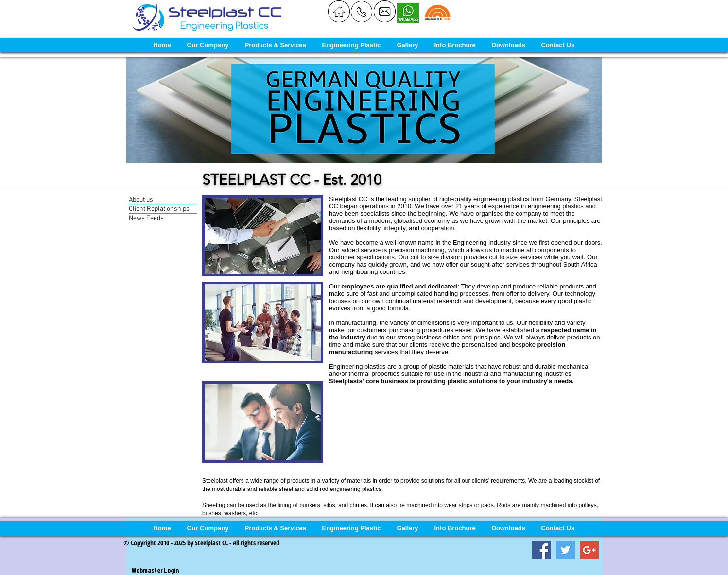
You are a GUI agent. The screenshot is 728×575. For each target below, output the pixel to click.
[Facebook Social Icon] (542, 550)
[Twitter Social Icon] (565, 550)
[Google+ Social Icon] (589, 550)
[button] (208, 45)
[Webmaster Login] (155, 570)
